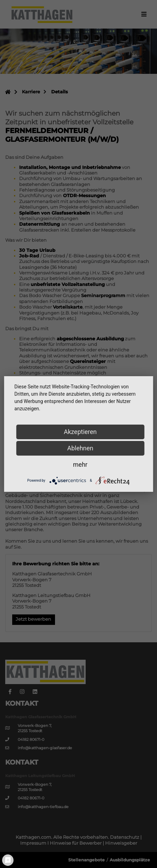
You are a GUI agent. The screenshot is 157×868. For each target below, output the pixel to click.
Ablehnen (80, 448)
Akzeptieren (80, 432)
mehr (80, 464)
